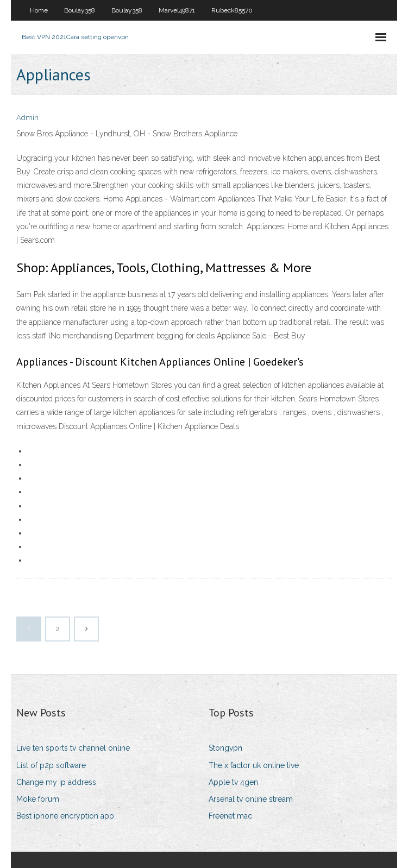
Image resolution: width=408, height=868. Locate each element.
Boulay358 (80, 10)
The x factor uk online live (254, 765)
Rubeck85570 (232, 10)
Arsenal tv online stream (251, 799)
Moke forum (38, 799)
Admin (27, 118)
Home (39, 10)
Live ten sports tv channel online (73, 748)
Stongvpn (225, 748)
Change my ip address (56, 782)
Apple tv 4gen (233, 782)
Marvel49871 (177, 10)
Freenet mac (230, 816)
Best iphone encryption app (65, 816)
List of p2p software (51, 765)
